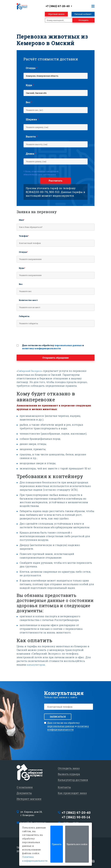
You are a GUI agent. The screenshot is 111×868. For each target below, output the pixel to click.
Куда (30, 85)
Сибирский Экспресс (30, 371)
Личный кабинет (83, 14)
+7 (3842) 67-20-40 (76, 812)
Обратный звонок (56, 14)
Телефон (24, 236)
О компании (25, 787)
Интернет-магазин (29, 799)
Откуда (32, 68)
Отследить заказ (69, 768)
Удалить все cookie (77, 844)
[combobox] (59, 6)
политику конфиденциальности (42, 348)
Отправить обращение (56, 358)
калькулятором (36, 665)
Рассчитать (55, 181)
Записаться (58, 717)
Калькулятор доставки (73, 780)
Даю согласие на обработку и (53, 347)
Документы (24, 793)
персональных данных (68, 345)
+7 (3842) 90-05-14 (76, 817)
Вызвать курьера (69, 774)
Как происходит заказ (72, 793)
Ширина (32, 119)
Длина (31, 154)
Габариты (24, 316)
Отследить (83, 20)
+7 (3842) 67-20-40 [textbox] (58, 6)
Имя (22, 220)
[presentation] (40, 337)
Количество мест (28, 300)
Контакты (64, 787)
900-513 (54, 192)
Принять (57, 844)
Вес (29, 102)
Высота (32, 136)
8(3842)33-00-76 (37, 192)
